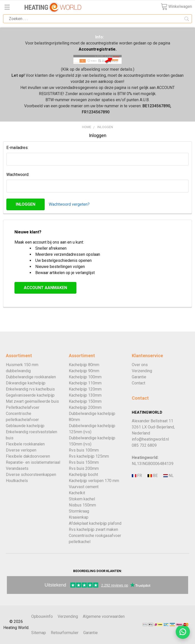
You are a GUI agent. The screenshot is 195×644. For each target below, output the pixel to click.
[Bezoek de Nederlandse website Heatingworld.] (155, 476)
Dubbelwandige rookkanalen (31, 377)
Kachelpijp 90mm (84, 371)
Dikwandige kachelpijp (26, 383)
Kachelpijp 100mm (85, 377)
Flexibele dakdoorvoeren (28, 456)
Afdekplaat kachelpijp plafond (95, 523)
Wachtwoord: (18, 175)
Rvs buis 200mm (84, 468)
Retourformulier (65, 633)
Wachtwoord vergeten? (69, 204)
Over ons (140, 365)
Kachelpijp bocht (83, 475)
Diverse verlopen (21, 450)
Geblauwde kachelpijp (25, 426)
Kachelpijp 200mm (85, 407)
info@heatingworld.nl (150, 439)
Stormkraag (79, 511)
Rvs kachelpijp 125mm (89, 456)
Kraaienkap (79, 517)
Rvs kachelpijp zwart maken (93, 529)
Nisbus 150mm (82, 505)
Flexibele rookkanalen (25, 444)
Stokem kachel (82, 499)
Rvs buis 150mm (84, 462)
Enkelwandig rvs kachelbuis (30, 389)
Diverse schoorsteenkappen (31, 475)
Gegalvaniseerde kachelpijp (30, 395)
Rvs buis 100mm (84, 450)
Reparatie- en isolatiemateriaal (33, 462)
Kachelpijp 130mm (85, 395)
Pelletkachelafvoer (23, 407)
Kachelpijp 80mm (84, 365)
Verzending (142, 371)
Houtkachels (17, 481)
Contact (139, 383)
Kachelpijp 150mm (85, 401)
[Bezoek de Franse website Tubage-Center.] (139, 476)
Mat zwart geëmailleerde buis (32, 401)
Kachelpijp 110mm (85, 383)
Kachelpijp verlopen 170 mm (94, 481)
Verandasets (17, 468)
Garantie (139, 377)
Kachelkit (77, 493)
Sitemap (39, 633)
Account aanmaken (45, 288)
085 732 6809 (144, 445)
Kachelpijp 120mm (85, 389)
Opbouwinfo (42, 616)
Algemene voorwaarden (104, 616)
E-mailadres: (17, 148)
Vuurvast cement (84, 487)
